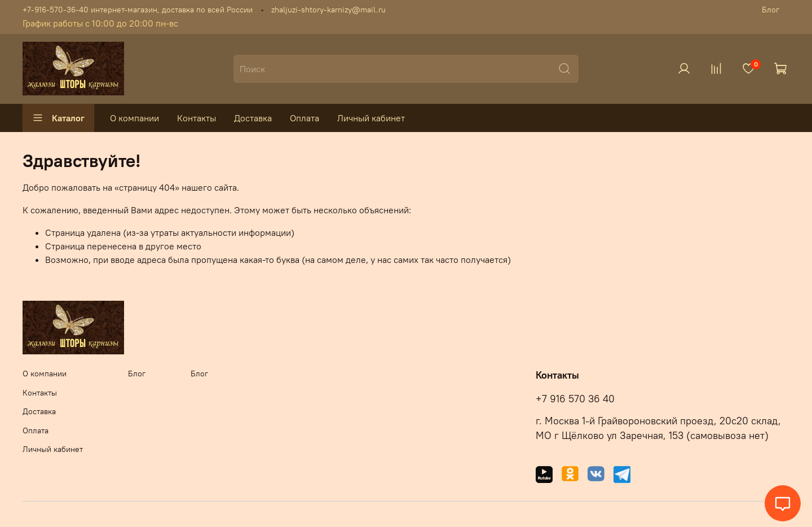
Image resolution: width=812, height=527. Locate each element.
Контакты (197, 118)
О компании (134, 118)
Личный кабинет (371, 118)
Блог (771, 10)
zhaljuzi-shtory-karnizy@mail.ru (328, 10)
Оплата (304, 118)
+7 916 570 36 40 (575, 399)
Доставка (253, 118)
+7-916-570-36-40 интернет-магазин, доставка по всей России (138, 10)
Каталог (58, 118)
